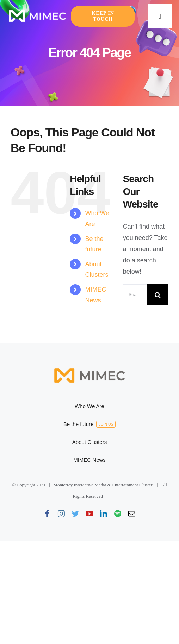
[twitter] (75, 514)
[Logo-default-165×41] (37, 12)
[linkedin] (104, 514)
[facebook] (47, 514)
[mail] (132, 514)
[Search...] (135, 295)
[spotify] (118, 514)
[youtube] (89, 514)
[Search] (158, 295)
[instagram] (61, 514)
